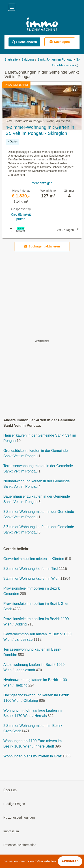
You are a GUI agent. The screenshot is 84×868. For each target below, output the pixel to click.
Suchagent (60, 42)
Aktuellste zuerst (63, 66)
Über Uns (10, 790)
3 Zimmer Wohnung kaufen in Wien (31, 578)
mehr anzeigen (42, 183)
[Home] (42, 25)
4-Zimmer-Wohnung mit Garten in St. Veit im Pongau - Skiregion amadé (40, 131)
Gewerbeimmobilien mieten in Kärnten (34, 559)
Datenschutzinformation (20, 845)
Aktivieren (70, 861)
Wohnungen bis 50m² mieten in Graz (32, 756)
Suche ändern (24, 42)
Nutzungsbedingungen (19, 818)
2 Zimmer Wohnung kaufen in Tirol (31, 569)
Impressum (11, 831)
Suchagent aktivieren (42, 246)
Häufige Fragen (14, 804)
